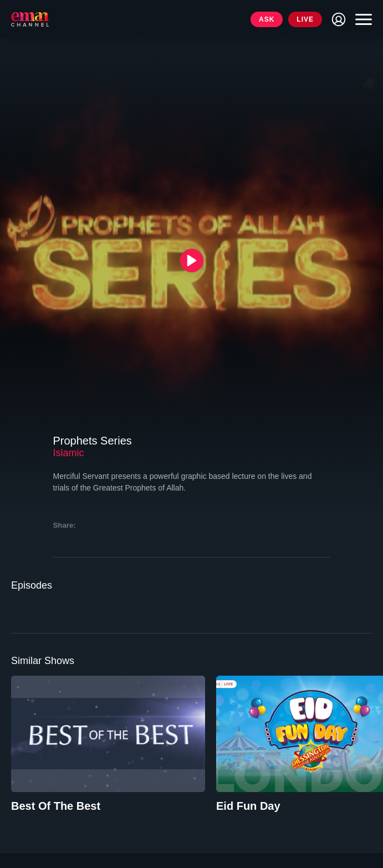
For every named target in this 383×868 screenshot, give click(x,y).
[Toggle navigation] (361, 19)
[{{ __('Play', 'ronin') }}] (191, 260)
